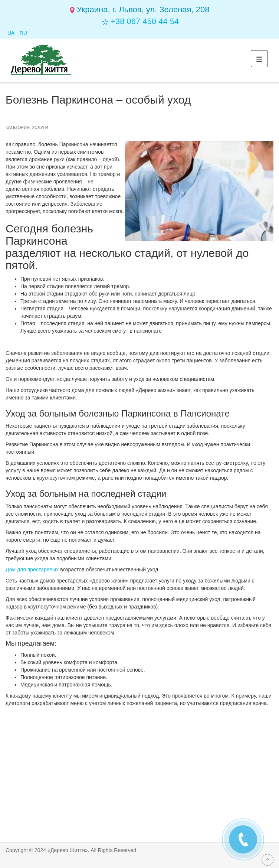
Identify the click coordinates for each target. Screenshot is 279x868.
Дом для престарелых (32, 570)
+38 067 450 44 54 (145, 21)
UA (12, 33)
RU (23, 33)
